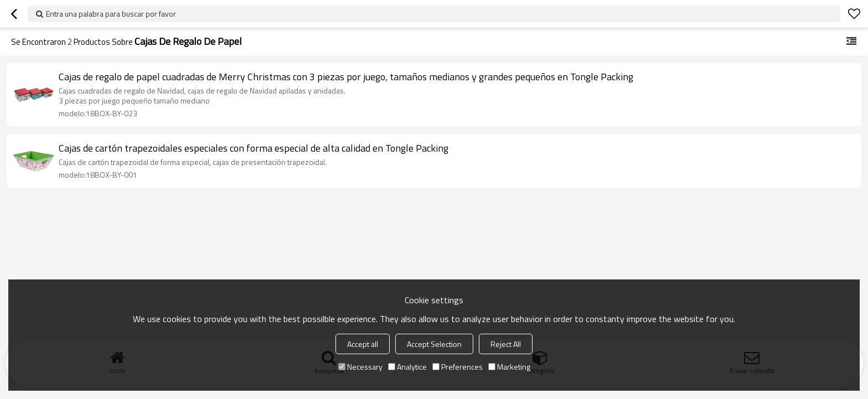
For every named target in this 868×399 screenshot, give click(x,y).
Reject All (506, 344)
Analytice (407, 367)
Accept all (363, 344)
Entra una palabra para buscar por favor (111, 14)
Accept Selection (434, 344)
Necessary (360, 367)
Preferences (458, 367)
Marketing (509, 367)
